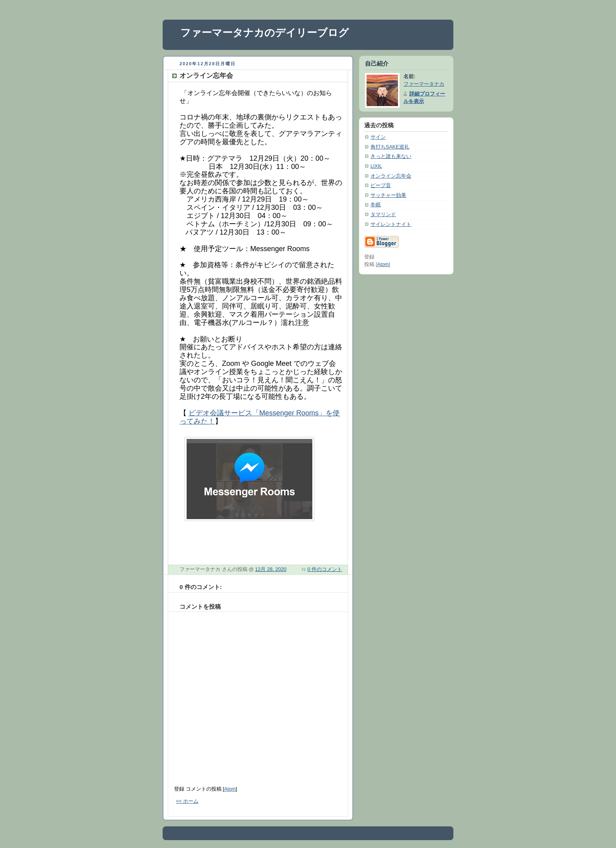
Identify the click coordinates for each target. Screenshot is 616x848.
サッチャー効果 (388, 195)
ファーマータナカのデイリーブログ (265, 33)
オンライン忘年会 (391, 176)
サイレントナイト (391, 224)
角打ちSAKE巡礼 (390, 147)
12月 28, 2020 (271, 569)
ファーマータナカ (424, 84)
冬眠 (376, 205)
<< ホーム (187, 801)
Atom (230, 789)
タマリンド (383, 215)
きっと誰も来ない (391, 156)
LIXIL (376, 166)
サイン (378, 137)
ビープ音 (381, 185)
